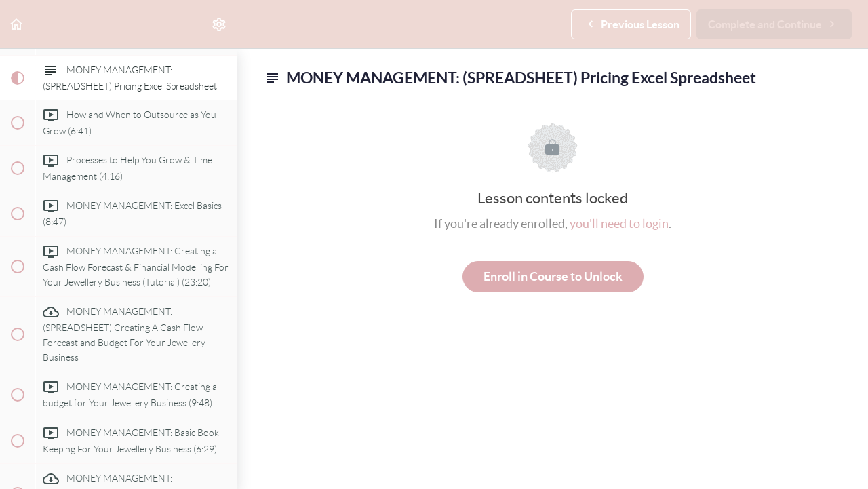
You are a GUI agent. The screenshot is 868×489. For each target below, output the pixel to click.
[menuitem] (220, 24)
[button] (17, 24)
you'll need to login (619, 223)
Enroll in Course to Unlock (553, 276)
